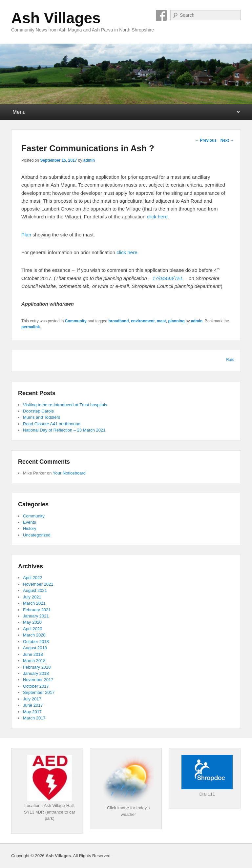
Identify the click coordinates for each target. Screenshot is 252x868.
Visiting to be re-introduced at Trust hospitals (65, 405)
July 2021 (32, 597)
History (30, 528)
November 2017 (38, 680)
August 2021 (35, 590)
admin (89, 160)
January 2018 (36, 673)
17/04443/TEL (168, 278)
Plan (27, 235)
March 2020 (34, 635)
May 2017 (32, 712)
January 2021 (36, 616)
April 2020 (33, 629)
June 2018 (33, 654)
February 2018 (37, 667)
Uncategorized (37, 535)
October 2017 (36, 686)
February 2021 (37, 610)
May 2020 (32, 622)
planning (177, 321)
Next (227, 140)
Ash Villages (56, 18)
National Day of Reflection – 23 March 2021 (64, 430)
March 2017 (34, 718)
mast (161, 321)
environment (143, 321)
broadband (118, 321)
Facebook (161, 15)
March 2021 (34, 603)
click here (157, 217)
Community (76, 321)
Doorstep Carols (38, 411)
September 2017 (39, 692)
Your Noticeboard (69, 473)
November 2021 (38, 584)
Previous (206, 140)
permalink (31, 327)
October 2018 (36, 642)
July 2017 (32, 699)
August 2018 (35, 648)
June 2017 (33, 705)
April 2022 (33, 578)
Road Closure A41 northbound (52, 424)
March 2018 (34, 661)
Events (30, 522)
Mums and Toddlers (42, 417)
